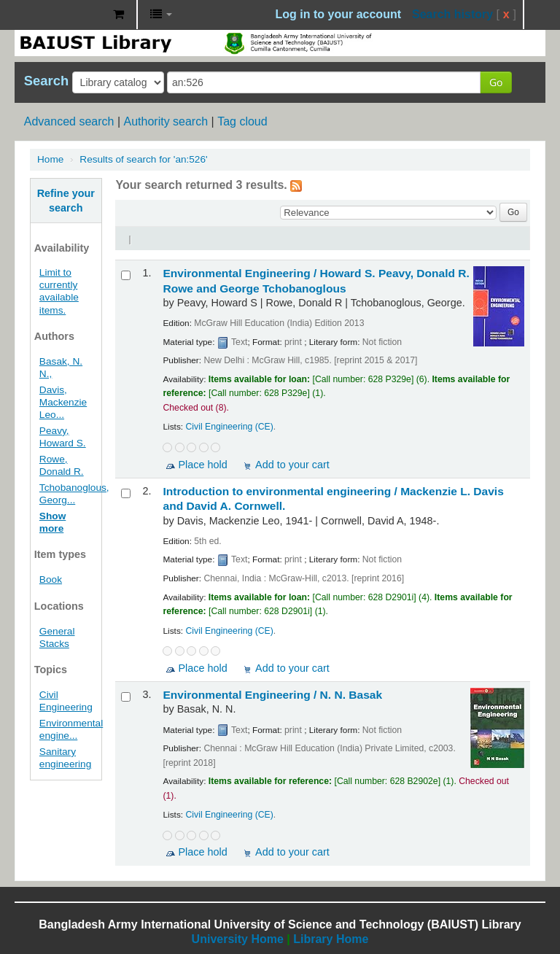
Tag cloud (242, 121)
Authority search (166, 121)
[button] (118, 15)
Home (50, 159)
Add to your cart (292, 465)
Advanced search (69, 121)
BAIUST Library (66, 15)
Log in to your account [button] (338, 14)
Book (51, 579)
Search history (452, 14)
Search (46, 81)
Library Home (331, 939)
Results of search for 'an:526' (143, 159)
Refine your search (66, 201)
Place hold (202, 465)
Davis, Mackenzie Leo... (63, 402)
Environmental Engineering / (272, 695)
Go (496, 82)
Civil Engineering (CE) (230, 427)
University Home (238, 939)
